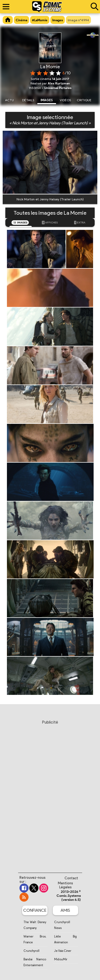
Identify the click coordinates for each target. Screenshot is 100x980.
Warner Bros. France (35, 939)
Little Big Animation (65, 939)
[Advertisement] (50, 791)
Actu (9, 100)
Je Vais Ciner (63, 951)
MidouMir (61, 959)
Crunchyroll (31, 951)
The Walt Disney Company (35, 925)
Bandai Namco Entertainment (35, 962)
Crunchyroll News (62, 925)
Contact (71, 878)
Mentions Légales (65, 885)
